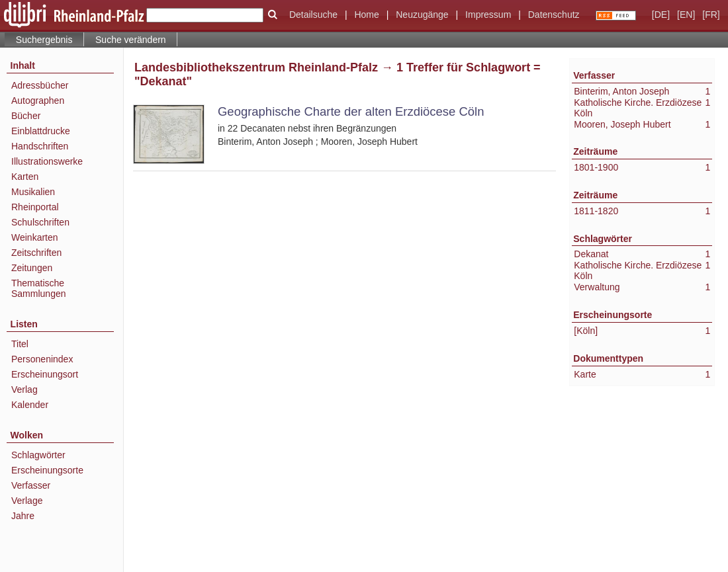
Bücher (26, 116)
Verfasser (31, 485)
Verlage (27, 501)
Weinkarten (35, 237)
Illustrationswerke (47, 161)
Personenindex (42, 359)
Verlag (24, 389)
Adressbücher (40, 85)
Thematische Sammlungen (39, 288)
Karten (25, 177)
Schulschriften (40, 222)
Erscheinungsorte (47, 470)
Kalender (30, 405)
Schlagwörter (38, 455)
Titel (20, 344)
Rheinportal (35, 207)
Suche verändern (131, 40)
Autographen (38, 101)
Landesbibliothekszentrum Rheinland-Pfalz (256, 67)
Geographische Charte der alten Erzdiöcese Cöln (351, 111)
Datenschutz (554, 15)
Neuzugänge (422, 15)
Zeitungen (32, 268)
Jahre (23, 516)
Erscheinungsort (45, 374)
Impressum (488, 15)
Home (366, 15)
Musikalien (33, 192)
